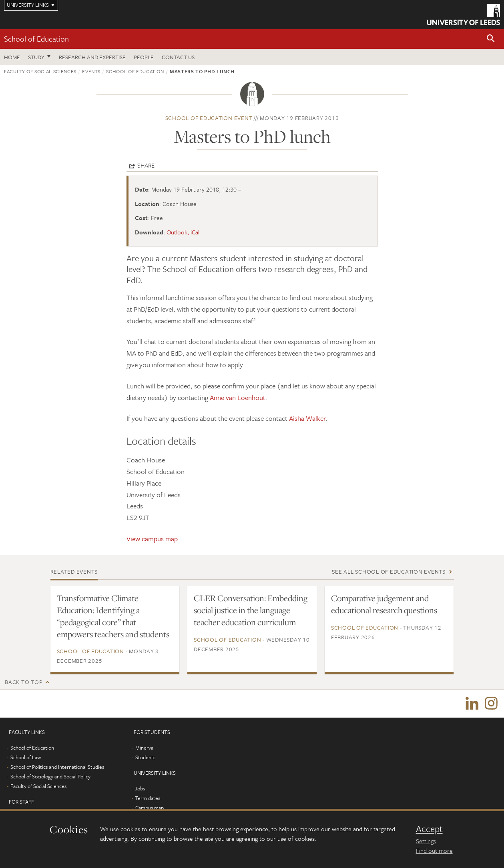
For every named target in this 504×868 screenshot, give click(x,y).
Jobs (140, 788)
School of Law (26, 757)
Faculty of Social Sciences (40, 71)
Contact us (178, 57)
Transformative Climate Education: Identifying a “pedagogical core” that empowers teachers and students (113, 616)
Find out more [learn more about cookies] (434, 850)
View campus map (152, 539)
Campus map (150, 808)
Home (12, 57)
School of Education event (209, 118)
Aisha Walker (307, 418)
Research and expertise (92, 57)
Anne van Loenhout (238, 397)
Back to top (24, 682)
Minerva (144, 748)
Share (146, 165)
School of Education (36, 39)
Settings (426, 841)
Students (145, 757)
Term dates (148, 798)
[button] (491, 39)
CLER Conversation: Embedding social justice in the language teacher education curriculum (251, 610)
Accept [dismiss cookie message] (429, 829)
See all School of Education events (389, 571)
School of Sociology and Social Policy (50, 776)
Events (91, 71)
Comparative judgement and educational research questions (384, 604)
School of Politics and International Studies (57, 767)
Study (36, 57)
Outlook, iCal (183, 232)
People (144, 57)
